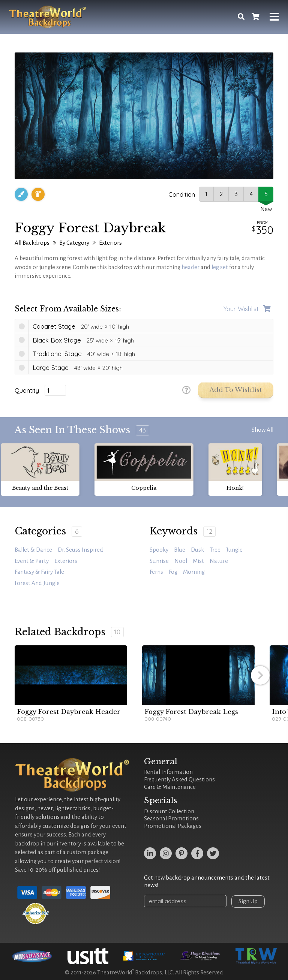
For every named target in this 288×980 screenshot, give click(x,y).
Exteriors (110, 243)
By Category (74, 243)
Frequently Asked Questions (179, 780)
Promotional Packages (173, 826)
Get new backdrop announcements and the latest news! (207, 881)
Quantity (27, 391)
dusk (197, 550)
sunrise (159, 561)
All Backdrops (32, 243)
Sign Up (248, 901)
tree (215, 550)
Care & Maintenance (170, 787)
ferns (156, 572)
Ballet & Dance (33, 550)
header (190, 267)
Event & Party (32, 561)
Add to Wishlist (236, 390)
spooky (159, 550)
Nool (181, 561)
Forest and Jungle (37, 583)
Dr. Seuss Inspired (80, 550)
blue (180, 550)
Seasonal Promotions (171, 818)
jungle (234, 550)
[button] (260, 675)
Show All (262, 430)
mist (198, 561)
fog (173, 572)
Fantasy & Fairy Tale (39, 572)
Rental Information (168, 772)
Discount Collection (169, 811)
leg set (220, 267)
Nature (219, 561)
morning (194, 572)
